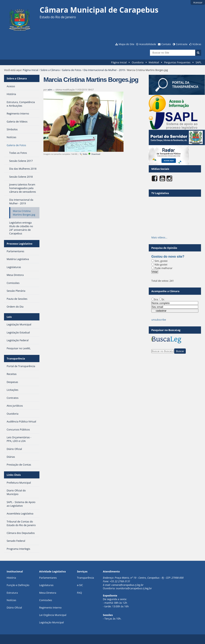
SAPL (199, 62)
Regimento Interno (50, 608)
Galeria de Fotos (72, 70)
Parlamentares (48, 578)
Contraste (182, 44)
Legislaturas (46, 585)
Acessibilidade (148, 44)
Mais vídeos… (159, 237)
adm (50, 90)
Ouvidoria (138, 62)
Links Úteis (14, 475)
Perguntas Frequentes (177, 62)
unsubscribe (159, 320)
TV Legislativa (160, 193)
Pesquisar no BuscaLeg (166, 330)
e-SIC (80, 585)
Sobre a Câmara (50, 70)
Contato (166, 44)
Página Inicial (119, 62)
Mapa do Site (127, 44)
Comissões (46, 600)
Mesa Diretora (48, 593)
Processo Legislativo (19, 244)
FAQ (79, 593)
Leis (9, 317)
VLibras (197, 44)
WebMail (154, 62)
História (11, 578)
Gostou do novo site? (168, 257)
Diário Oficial (14, 608)
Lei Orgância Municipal (53, 615)
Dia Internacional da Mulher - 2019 (104, 70)
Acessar (198, 2)
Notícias (11, 600)
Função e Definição (18, 585)
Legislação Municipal (52, 622)
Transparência (16, 358)
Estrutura (12, 593)
